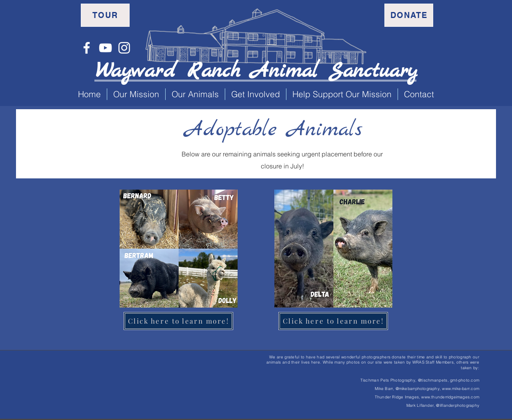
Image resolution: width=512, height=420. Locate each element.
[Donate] (409, 15)
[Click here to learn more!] (178, 321)
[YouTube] (105, 48)
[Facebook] (87, 48)
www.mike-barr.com (461, 389)
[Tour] (105, 15)
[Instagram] (124, 48)
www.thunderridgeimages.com (450, 397)
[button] (136, 94)
